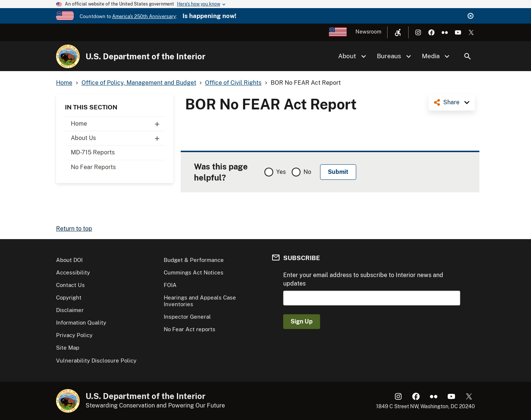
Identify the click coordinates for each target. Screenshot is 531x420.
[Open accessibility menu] (398, 32)
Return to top (74, 229)
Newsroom (368, 32)
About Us (118, 138)
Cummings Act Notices (194, 272)
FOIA (170, 285)
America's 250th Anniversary (144, 16)
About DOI (69, 260)
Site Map (68, 348)
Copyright (69, 297)
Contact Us (70, 285)
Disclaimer (70, 310)
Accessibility (73, 272)
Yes (281, 172)
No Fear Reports (93, 167)
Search (468, 56)
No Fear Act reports (190, 329)
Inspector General (187, 317)
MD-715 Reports (93, 152)
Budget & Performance (194, 260)
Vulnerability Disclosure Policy (96, 360)
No (307, 172)
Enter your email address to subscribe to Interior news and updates (363, 279)
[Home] (68, 56)
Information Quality (81, 323)
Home (118, 124)
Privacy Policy (74, 335)
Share (451, 102)
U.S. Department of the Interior (145, 56)
